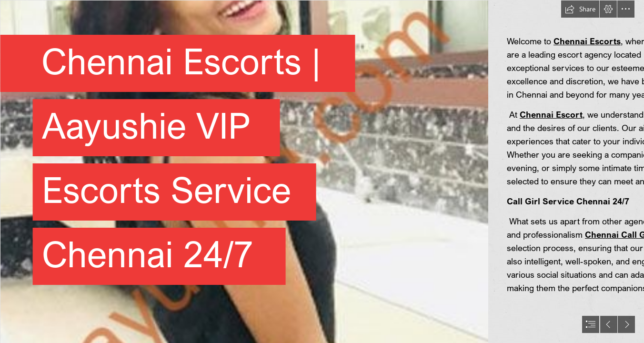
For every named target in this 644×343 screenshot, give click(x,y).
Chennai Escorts (587, 41)
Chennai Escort (551, 114)
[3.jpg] (244, 171)
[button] (580, 9)
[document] (322, 171)
